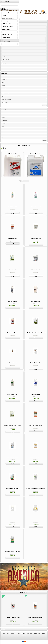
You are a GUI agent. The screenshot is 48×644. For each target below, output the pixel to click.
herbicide (4, 121)
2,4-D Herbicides (7, 39)
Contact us (24, 635)
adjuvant (3, 115)
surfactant (4, 135)
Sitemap (13, 633)
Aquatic (4, 57)
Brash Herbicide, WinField (36, 238)
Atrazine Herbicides (7, 41)
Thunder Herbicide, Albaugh (12, 457)
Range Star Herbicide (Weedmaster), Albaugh (12, 426)
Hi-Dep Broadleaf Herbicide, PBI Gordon (12, 552)
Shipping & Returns (22, 633)
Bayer (3, 97)
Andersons (4, 88)
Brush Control (5, 48)
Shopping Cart (3, 9)
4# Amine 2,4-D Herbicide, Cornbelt (13, 618)
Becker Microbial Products (6, 100)
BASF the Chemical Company (7, 94)
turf (3, 138)
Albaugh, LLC (4, 80)
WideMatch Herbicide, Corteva (36, 520)
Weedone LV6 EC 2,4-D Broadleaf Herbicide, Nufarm (12, 520)
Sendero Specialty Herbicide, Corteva (35, 618)
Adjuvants (4, 66)
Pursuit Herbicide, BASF (36, 394)
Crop (4, 36)
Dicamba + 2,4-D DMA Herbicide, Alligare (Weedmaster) (36, 333)
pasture (3, 126)
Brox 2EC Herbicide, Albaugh (12, 270)
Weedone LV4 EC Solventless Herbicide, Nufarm (36, 489)
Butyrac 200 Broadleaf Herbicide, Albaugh (36, 270)
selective (4, 132)
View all (45, 105)
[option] (13, 610)
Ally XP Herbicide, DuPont (36, 207)
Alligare (3, 77)
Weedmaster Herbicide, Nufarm (12, 489)
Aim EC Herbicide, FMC (12, 207)
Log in (2, 6)
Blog (4, 633)
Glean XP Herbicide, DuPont (12, 363)
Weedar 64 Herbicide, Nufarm (36, 457)
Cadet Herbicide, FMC (12, 301)
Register (2, 5)
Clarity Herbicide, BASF (36, 301)
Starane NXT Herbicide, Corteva (36, 426)
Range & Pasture (6, 33)
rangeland (4, 129)
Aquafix (3, 85)
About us (43, 633)
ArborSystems (4, 91)
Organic (4, 30)
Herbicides (4, 24)
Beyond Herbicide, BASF (12, 238)
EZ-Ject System (6, 27)
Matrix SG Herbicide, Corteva (12, 394)
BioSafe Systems (5, 102)
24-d (3, 112)
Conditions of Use (37, 633)
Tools (3, 69)
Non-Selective (5, 51)
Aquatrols (4, 82)
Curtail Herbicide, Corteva (12, 333)
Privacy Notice (29, 633)
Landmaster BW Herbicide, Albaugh (36, 363)
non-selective (4, 124)
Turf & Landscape (6, 59)
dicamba (3, 118)
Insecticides (4, 63)
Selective (5, 45)
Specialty (5, 54)
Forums (8, 633)
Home (19, 145)
